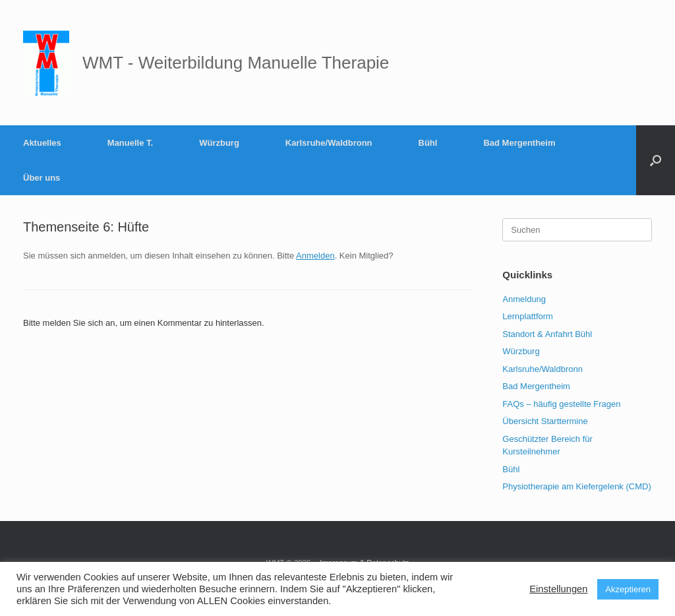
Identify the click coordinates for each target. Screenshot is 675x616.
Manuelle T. (130, 143)
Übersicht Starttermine (545, 421)
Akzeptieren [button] (628, 589)
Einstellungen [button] (558, 589)
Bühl (428, 143)
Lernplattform (528, 316)
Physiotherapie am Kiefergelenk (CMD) (576, 486)
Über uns (42, 178)
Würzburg (219, 143)
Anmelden (315, 256)
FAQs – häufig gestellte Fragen (561, 404)
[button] (656, 160)
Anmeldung (524, 299)
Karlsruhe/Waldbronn (329, 143)
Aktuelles (42, 143)
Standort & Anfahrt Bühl (547, 334)
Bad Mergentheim (519, 143)
